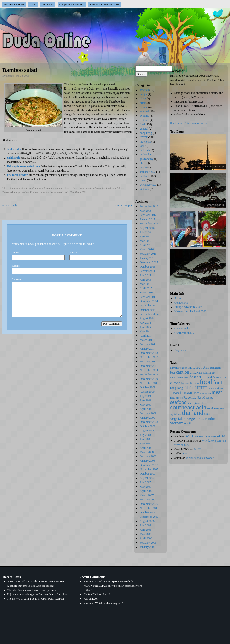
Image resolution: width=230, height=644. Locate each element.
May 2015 (146, 284)
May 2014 (146, 331)
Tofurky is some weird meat (24, 166)
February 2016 (148, 254)
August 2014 (147, 318)
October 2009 (148, 387)
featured (144, 120)
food (31, 188)
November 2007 (149, 469)
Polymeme (181, 350)
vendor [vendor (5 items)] (210, 418)
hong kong (146, 133)
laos (142, 146)
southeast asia (42, 188)
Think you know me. (196, 123)
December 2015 (149, 262)
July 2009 (145, 396)
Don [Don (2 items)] (215, 377)
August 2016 (147, 228)
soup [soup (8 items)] (205, 403)
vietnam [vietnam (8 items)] (177, 423)
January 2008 (147, 461)
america (144, 90)
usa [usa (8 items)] (207, 414)
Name (15, 252)
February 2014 (148, 344)
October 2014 (148, 310)
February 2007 (148, 500)
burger (143, 94)
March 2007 (147, 495)
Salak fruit (13, 158)
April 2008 (146, 448)
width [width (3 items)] (188, 423)
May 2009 (146, 405)
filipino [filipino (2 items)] (194, 383)
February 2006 (148, 543)
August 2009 (147, 392)
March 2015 (147, 293)
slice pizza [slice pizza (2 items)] (194, 403)
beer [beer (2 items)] (173, 373)
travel (143, 180)
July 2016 (145, 232)
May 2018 (146, 211)
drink (143, 103)
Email (72, 252)
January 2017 (147, 219)
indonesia (145, 142)
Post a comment (39, 192)
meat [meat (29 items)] (217, 392)
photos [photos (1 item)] (179, 398)
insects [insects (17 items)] (177, 392)
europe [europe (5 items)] (175, 383)
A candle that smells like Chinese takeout (31, 586)
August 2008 (147, 431)
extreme (144, 116)
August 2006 (147, 521)
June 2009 (146, 400)
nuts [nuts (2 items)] (173, 398)
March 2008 (147, 452)
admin (10, 76)
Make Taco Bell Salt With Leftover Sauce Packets (36, 581)
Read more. (177, 123)
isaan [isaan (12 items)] (189, 393)
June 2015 (146, 280)
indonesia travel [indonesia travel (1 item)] (216, 388)
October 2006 (148, 512)
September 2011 (149, 374)
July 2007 (145, 482)
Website (16, 266)
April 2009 (146, 409)
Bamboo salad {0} (215, 167)
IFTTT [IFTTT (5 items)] (202, 388)
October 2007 (148, 474)
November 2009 (149, 383)
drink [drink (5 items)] (222, 377)
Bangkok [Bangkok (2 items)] (215, 368)
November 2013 (149, 357)
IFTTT (144, 137)
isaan (82, 188)
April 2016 (146, 245)
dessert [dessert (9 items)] (195, 377)
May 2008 (146, 443)
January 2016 (147, 258)
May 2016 (146, 241)
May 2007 (146, 487)
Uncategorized (148, 185)
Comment (17, 279)
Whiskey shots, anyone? (200, 458)
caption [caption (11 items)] (182, 372)
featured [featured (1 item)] (185, 383)
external (144, 111)
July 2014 (145, 323)
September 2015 (149, 271)
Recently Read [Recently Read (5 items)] (194, 397)
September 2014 (149, 314)
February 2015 (148, 297)
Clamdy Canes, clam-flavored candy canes (32, 590)
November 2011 (149, 370)
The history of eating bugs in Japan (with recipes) (35, 599)
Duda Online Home (14, 4)
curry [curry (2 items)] (185, 377)
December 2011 (149, 366)
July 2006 (145, 525)
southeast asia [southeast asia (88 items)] (188, 407)
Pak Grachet (11, 205)
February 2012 (148, 362)
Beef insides (14, 149)
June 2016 (146, 236)
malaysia (145, 150)
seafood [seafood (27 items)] (178, 402)
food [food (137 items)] (206, 382)
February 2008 (148, 456)
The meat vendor (17, 175)
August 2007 (147, 478)
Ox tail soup (124, 205)
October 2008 (148, 426)
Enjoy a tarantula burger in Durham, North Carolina (37, 594)
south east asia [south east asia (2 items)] (216, 408)
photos (144, 163)
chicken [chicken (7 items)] (196, 372)
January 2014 (147, 349)
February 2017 (148, 215)
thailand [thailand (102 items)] (193, 413)
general (144, 129)
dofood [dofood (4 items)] (207, 377)
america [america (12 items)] (195, 367)
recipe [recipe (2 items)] (210, 398)
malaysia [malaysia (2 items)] (205, 393)
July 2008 (145, 435)
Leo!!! (198, 449)
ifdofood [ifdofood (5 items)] (190, 388)
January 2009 (147, 418)
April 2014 (146, 336)
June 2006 (146, 530)
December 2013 (149, 353)
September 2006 (149, 517)
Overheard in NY (184, 333)
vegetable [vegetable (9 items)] (178, 418)
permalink (23, 192)
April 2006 (146, 538)
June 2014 (146, 327)
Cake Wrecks (182, 328)
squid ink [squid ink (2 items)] (176, 414)
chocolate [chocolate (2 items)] (176, 377)
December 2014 (149, 301)
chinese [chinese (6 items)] (209, 372)
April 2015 (146, 288)
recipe (143, 167)
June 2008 (146, 439)
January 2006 (147, 547)
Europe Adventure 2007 (72, 4)
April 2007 (146, 491)
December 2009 (149, 379)
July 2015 (145, 275)
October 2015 (148, 267)
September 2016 (149, 224)
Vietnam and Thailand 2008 (104, 4)
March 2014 (147, 340)
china (143, 98)
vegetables (118, 188)
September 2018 (149, 206)
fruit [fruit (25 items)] (218, 382)
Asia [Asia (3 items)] (206, 368)
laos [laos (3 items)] (197, 393)
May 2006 (146, 534)
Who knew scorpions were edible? (206, 436)
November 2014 (149, 305)
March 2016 (147, 249)
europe (144, 107)
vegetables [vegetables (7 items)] (196, 418)
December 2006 (149, 504)
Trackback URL (78, 192)
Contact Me (48, 4)
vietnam (144, 189)
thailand (56, 188)
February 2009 (148, 413)
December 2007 (149, 465)
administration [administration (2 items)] (179, 368)
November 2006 (149, 508)
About (33, 4)
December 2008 (149, 422)
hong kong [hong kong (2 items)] (176, 388)
